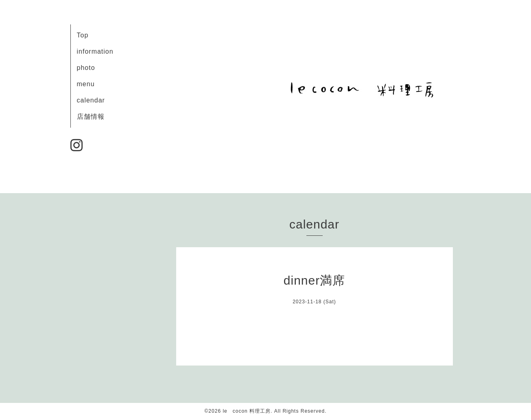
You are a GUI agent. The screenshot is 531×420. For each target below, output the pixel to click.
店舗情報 (91, 116)
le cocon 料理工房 (247, 411)
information (95, 51)
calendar (91, 100)
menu (86, 84)
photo (86, 68)
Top (83, 35)
